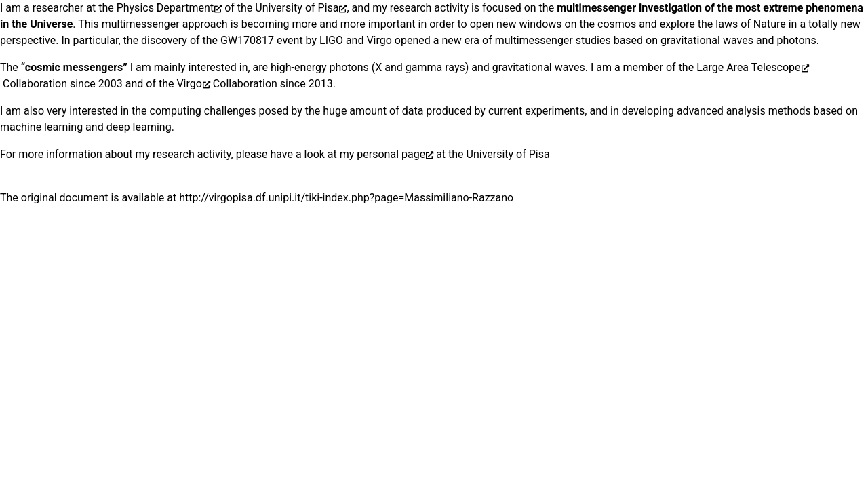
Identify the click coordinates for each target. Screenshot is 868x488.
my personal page (382, 154)
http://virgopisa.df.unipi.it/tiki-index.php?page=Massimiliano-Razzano (346, 198)
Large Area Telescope (748, 67)
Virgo (189, 84)
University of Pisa (297, 8)
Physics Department (165, 8)
